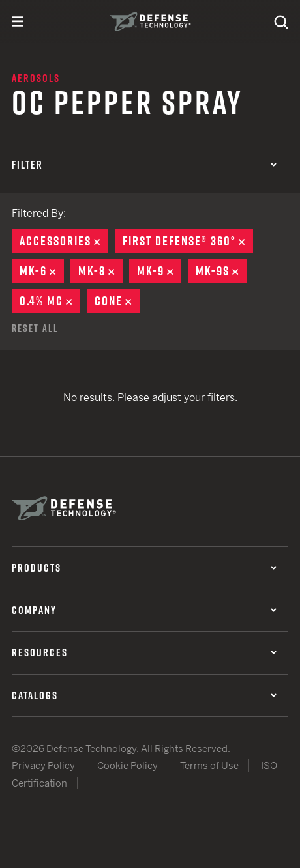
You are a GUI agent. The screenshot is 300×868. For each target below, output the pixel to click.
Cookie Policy (127, 765)
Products (144, 568)
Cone (117, 301)
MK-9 (159, 271)
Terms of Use (209, 765)
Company (144, 610)
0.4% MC (50, 301)
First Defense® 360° (188, 241)
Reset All (35, 328)
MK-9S (221, 271)
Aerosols (36, 78)
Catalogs (144, 695)
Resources (144, 652)
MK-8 (100, 271)
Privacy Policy (43, 765)
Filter (144, 165)
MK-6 (42, 271)
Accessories (64, 241)
